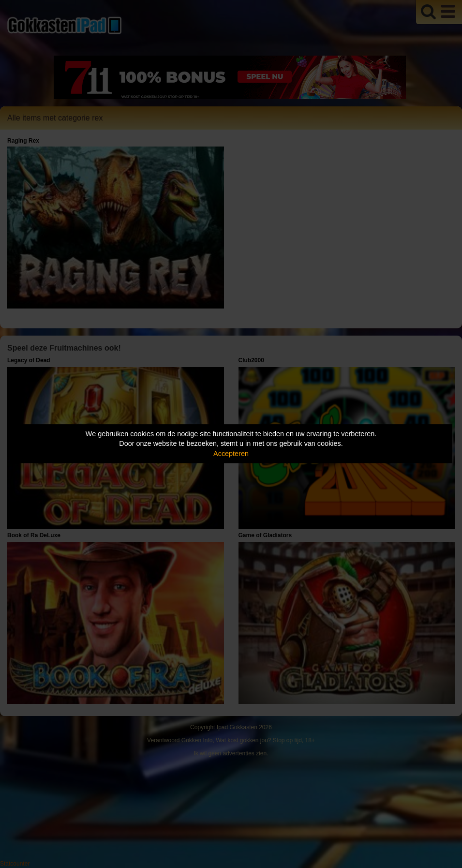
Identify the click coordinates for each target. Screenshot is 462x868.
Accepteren (231, 454)
